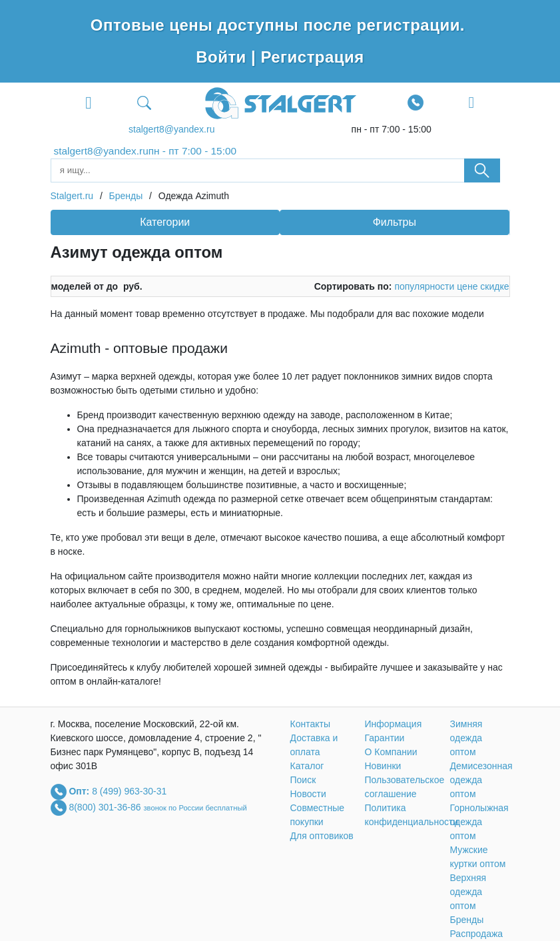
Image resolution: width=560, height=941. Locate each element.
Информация (394, 724)
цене (467, 286)
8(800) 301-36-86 (106, 807)
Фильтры (395, 222)
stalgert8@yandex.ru (171, 129)
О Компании (391, 752)
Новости (308, 794)
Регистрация (312, 57)
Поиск (303, 780)
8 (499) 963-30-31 (129, 791)
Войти (223, 57)
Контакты (310, 724)
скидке (494, 286)
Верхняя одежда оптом (468, 892)
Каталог (307, 766)
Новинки (383, 766)
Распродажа (477, 934)
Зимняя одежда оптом (466, 738)
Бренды (467, 920)
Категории (165, 222)
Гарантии (385, 738)
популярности (424, 286)
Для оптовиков (322, 836)
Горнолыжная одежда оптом (479, 822)
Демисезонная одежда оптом (481, 780)
